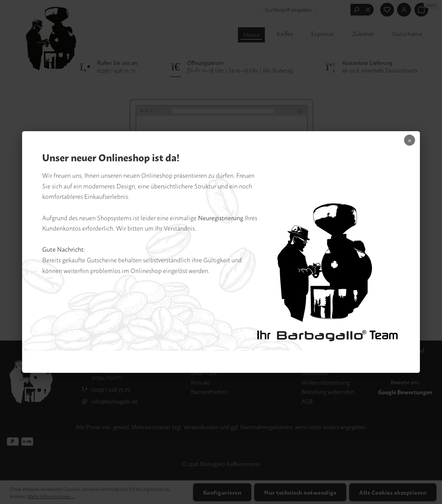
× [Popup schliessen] (404, 143)
